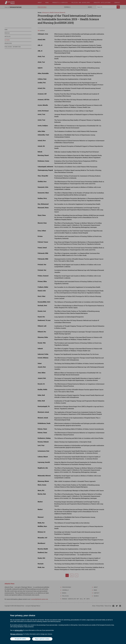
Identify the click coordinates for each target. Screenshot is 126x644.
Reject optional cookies (42, 639)
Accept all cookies (20, 639)
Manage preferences (17, 634)
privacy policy (19, 630)
